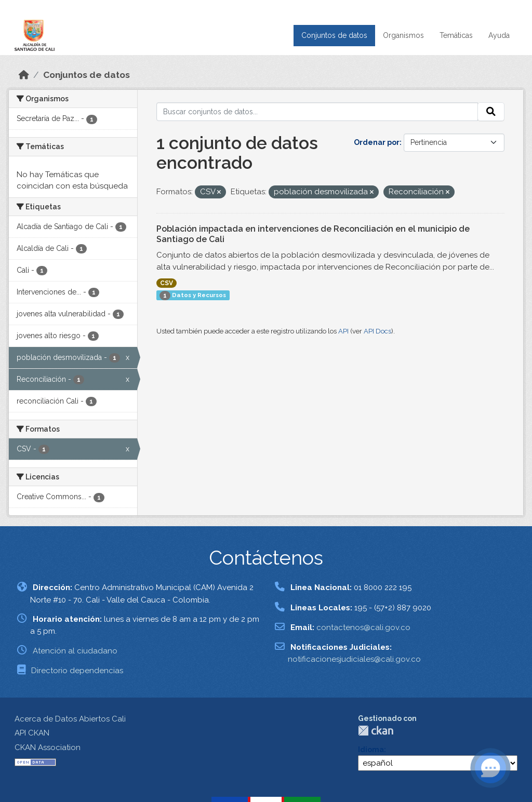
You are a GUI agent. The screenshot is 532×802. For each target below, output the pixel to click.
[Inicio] (24, 75)
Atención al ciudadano (75, 651)
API (343, 331)
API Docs (377, 331)
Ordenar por (377, 142)
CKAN (376, 731)
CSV (167, 283)
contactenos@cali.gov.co (363, 627)
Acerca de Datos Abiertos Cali (70, 719)
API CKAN (32, 733)
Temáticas (456, 35)
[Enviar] (491, 112)
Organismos (403, 35)
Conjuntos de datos (334, 35)
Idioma (371, 750)
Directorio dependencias (77, 671)
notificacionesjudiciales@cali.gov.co (354, 659)
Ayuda (499, 35)
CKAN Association (48, 747)
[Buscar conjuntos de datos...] (317, 112)
